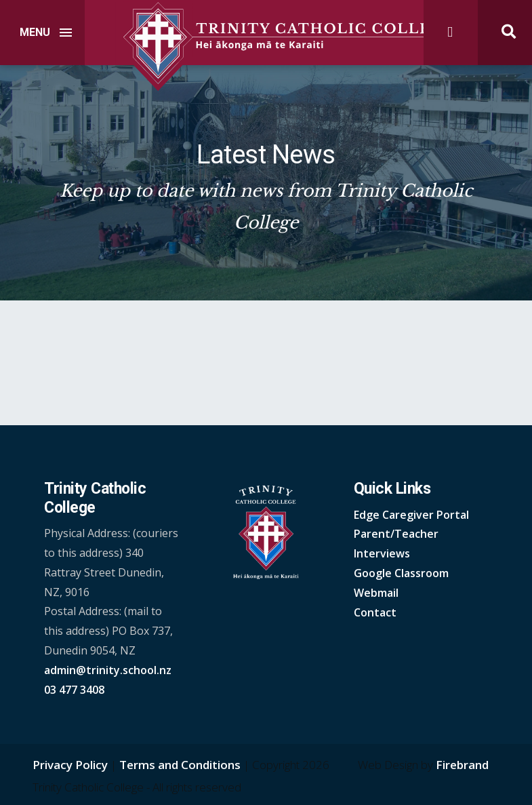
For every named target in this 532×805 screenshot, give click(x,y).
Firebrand (462, 765)
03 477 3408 (74, 690)
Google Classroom (401, 573)
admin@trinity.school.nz (108, 670)
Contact (375, 612)
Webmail (376, 593)
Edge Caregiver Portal (411, 515)
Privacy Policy (70, 765)
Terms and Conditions (180, 765)
